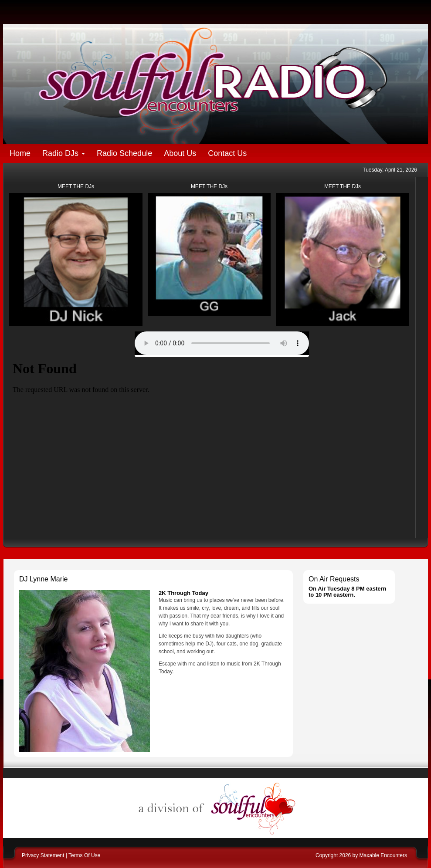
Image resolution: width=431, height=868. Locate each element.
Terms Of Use (84, 855)
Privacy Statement (43, 855)
